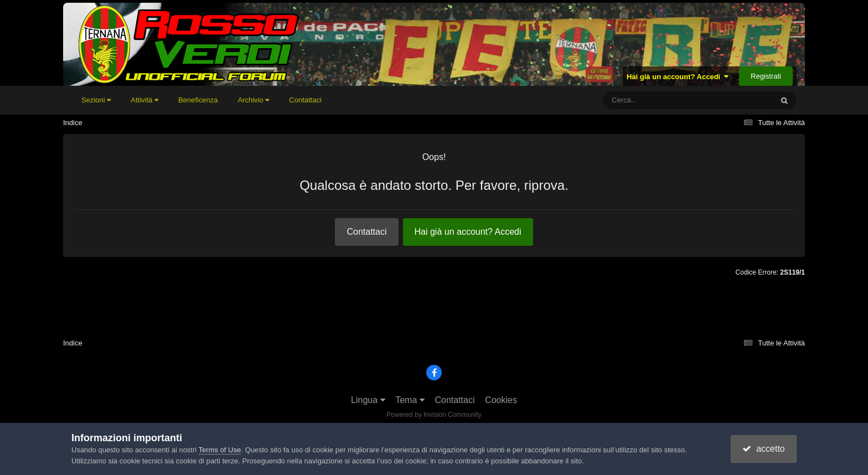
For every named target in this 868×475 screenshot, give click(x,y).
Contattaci (305, 100)
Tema (410, 400)
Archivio (253, 100)
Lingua (368, 400)
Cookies (501, 400)
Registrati (766, 76)
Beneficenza (198, 100)
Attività (144, 100)
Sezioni (96, 100)
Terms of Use (220, 450)
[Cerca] (663, 100)
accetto (763, 449)
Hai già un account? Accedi (678, 77)
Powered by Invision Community (434, 415)
